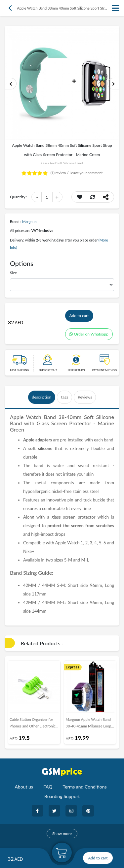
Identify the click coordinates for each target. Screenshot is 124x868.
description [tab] (42, 397)
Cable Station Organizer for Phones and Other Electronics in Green (33, 724)
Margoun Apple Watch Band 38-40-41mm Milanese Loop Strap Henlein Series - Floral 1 (89, 724)
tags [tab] (64, 397)
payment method (105, 370)
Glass (44, 423)
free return (76, 370)
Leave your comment (86, 173)
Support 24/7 (48, 370)
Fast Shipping (19, 370)
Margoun (29, 222)
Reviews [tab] (85, 397)
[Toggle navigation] (116, 8)
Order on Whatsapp (89, 334)
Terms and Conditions (85, 787)
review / (60, 173)
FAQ (48, 787)
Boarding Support (62, 796)
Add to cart (79, 316)
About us (24, 787)
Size (13, 273)
